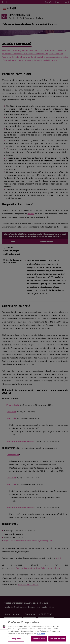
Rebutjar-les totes (57, 640)
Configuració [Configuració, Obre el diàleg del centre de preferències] (16, 640)
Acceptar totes (39, 640)
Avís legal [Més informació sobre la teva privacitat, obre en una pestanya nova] (41, 635)
